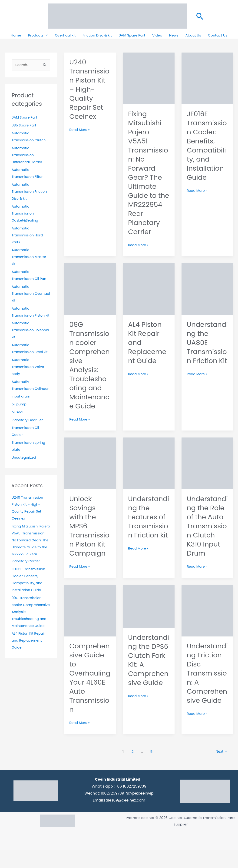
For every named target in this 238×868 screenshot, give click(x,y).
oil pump (19, 412)
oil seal (18, 419)
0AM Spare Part (132, 35)
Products (36, 35)
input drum (21, 404)
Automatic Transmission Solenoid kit (23, 337)
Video (157, 35)
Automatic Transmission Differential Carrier (27, 155)
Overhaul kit (65, 35)
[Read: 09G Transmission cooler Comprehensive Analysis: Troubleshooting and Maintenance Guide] (90, 298)
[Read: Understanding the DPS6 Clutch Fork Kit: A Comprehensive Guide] (149, 624)
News (174, 35)
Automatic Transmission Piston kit (29, 316)
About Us (193, 35)
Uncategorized (24, 465)
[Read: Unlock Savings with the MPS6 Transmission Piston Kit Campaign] (90, 472)
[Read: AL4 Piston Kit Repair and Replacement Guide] (149, 298)
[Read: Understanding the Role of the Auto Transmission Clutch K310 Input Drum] (207, 472)
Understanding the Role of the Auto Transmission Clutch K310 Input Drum (207, 535)
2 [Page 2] (132, 770)
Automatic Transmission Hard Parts (28, 236)
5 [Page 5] (151, 770)
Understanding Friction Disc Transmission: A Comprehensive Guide (207, 691)
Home (16, 35)
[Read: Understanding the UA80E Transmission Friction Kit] (207, 298)
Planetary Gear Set (28, 427)
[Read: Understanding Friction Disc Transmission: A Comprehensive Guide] (207, 628)
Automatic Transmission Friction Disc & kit (30, 192)
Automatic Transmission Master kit (30, 257)
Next (221, 770)
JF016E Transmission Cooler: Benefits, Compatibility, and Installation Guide (207, 146)
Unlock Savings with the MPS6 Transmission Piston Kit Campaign (88, 540)
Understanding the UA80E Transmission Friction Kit (207, 356)
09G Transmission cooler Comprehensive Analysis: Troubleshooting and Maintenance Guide (89, 374)
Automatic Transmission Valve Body (28, 374)
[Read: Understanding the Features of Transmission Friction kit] (149, 472)
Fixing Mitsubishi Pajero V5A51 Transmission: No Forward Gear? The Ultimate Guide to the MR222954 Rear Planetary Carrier (30, 555)
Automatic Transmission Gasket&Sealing (25, 214)
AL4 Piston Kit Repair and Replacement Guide (29, 662)
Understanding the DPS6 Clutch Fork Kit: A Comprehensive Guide (149, 683)
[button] (200, 16)
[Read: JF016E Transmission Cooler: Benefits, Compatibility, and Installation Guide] (207, 78)
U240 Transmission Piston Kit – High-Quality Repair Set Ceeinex (88, 89)
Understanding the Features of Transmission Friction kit (149, 531)
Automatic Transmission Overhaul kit (23, 294)
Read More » (80, 129)
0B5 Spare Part (24, 126)
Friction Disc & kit (97, 35)
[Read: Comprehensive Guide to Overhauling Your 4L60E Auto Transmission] (90, 628)
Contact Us (218, 35)
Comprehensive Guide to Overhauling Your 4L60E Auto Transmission (89, 696)
